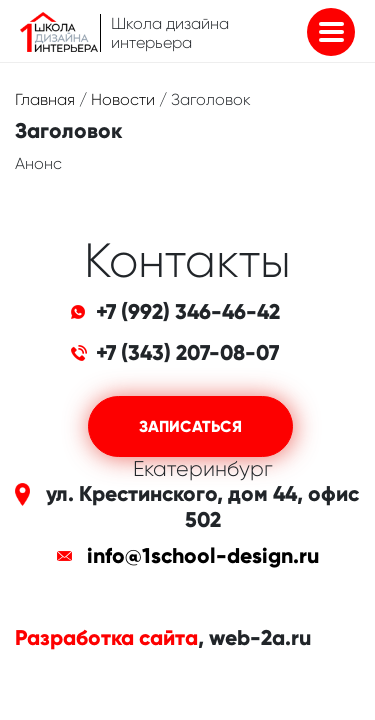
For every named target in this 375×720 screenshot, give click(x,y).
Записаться (190, 426)
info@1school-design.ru (203, 556)
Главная (45, 99)
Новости (123, 99)
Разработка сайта (106, 638)
